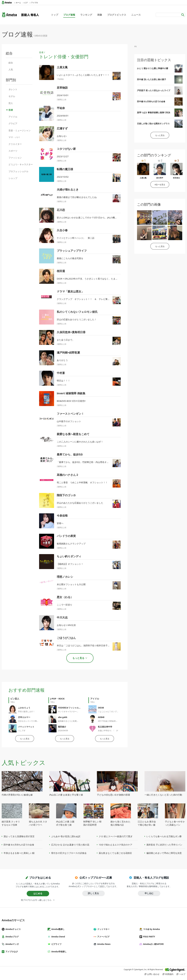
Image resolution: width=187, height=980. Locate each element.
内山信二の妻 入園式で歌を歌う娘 (65, 823)
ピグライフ (56, 944)
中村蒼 (61, 373)
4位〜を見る (160, 185)
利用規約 (169, 974)
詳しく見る (93, 893)
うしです (22, 730)
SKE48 (101, 708)
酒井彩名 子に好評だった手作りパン (164, 845)
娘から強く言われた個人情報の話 (120, 823)
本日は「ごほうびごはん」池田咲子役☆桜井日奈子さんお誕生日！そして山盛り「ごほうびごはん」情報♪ (109, 645)
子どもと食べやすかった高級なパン (175, 823)
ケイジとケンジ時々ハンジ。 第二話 (76, 238)
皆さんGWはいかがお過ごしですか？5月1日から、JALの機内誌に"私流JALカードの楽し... (101, 218)
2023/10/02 (63, 177)
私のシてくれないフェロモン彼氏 (77, 312)
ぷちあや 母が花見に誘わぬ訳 (66, 836)
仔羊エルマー (24, 717)
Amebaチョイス (13, 929)
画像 (100, 15)
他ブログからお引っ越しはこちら (36, 900)
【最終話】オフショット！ (70, 564)
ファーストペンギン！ (70, 414)
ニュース (136, 15)
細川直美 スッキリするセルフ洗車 (11, 823)
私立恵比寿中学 (105, 727)
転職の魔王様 (65, 169)
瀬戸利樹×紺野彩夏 (68, 353)
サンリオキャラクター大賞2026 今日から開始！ (78, 711)
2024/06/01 (63, 116)
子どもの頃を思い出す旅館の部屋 (113, 795)
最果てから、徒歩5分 (70, 454)
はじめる (38, 893)
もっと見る (25, 739)
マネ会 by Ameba (151, 929)
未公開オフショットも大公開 (71, 584)
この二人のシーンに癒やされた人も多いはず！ (80, 442)
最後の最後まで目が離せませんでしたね (77, 197)
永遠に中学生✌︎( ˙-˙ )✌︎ (108, 730)
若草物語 (62, 88)
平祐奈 (61, 108)
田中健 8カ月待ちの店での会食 (151, 101)
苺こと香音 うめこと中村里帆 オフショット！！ (82, 482)
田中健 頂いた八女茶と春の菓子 (152, 79)
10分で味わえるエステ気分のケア (116, 845)
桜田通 (61, 271)
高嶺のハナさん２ (68, 475)
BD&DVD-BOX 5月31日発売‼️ (71, 401)
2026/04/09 (63, 730)
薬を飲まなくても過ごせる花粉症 (115, 853)
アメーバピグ (103, 937)
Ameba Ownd (58, 937)
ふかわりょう (24, 708)
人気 (11, 69)
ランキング (86, 15)
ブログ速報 (69, 15)
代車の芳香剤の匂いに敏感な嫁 (17, 795)
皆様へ (60, 523)
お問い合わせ (153, 974)
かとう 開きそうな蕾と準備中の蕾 (153, 68)
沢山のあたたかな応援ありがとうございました (80, 503)
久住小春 (62, 230)
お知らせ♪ (62, 136)
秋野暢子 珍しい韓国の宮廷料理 (92, 823)
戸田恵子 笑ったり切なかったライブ (154, 90)
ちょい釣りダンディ (69, 556)
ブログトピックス (117, 15)
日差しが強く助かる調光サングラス (153, 124)
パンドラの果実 (66, 536)
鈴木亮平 (160, 178)
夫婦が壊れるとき (68, 190)
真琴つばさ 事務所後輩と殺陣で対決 (154, 113)
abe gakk (63, 717)
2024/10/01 (63, 95)
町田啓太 (176, 178)
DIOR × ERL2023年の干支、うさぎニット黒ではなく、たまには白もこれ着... (95, 279)
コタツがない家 (66, 149)
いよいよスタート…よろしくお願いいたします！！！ (83, 75)
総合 (11, 63)
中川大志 (62, 617)
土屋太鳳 (62, 67)
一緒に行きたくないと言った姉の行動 (163, 795)
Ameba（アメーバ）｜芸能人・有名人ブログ (20, 15)
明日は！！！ (63, 381)
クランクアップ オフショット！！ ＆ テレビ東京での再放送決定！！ (93, 299)
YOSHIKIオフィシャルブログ (71, 708)
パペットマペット (26, 727)
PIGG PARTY (149, 937)
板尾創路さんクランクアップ (71, 544)
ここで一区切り (65, 605)
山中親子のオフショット (69, 421)
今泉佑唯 (62, 516)
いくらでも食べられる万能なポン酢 (164, 836)
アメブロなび (11, 952)
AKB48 (101, 717)
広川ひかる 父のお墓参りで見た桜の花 (70, 845)
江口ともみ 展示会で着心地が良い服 (147, 823)
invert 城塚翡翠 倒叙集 (71, 393)
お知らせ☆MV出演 (66, 625)
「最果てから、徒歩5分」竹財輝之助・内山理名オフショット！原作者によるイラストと (100, 462)
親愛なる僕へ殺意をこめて (73, 434)
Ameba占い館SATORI (153, 944)
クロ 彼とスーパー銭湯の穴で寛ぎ (116, 836)
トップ (55, 15)
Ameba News (103, 944)
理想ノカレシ (65, 577)
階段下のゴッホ (66, 495)
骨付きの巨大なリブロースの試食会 (69, 853)
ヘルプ (182, 974)
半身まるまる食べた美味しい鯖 (19, 853)
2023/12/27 (63, 156)
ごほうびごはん (66, 638)
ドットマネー (103, 929)
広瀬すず (62, 128)
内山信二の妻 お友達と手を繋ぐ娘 (66, 795)
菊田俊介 (62, 727)
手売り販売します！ (26, 711)
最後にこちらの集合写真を (70, 258)
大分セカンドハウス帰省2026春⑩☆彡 (34, 721)
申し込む (149, 893)
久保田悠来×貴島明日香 (71, 332)
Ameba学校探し (58, 952)
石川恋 (61, 210)
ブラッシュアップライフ (72, 251)
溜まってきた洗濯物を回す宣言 (19, 836)
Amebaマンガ (12, 944)
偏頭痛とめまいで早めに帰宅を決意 (164, 853)
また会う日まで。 (66, 340)
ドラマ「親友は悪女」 (70, 291)
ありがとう (62, 360)
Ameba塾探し (57, 929)
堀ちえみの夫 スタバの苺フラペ (38, 823)
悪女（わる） (65, 597)
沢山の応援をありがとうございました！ (77, 319)
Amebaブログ (12, 937)
